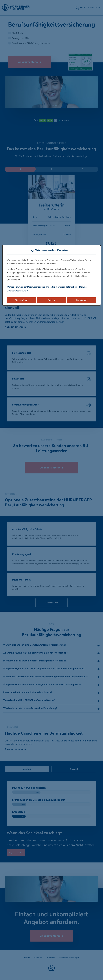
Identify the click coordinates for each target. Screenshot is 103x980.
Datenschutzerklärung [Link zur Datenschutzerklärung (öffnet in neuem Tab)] (16, 291)
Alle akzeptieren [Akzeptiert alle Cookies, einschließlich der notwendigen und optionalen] (21, 300)
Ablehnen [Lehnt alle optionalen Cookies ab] (51, 300)
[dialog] (52, 275)
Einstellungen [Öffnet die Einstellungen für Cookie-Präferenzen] (82, 300)
